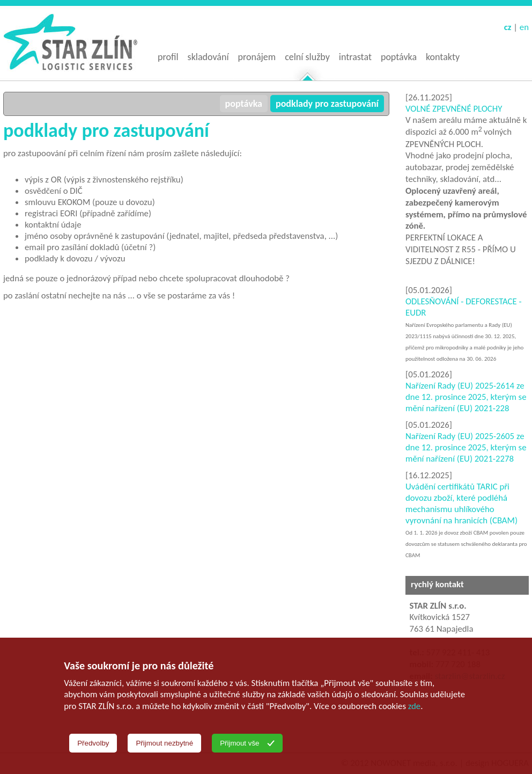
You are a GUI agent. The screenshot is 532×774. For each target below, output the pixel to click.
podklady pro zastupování (327, 104)
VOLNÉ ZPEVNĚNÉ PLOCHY (454, 109)
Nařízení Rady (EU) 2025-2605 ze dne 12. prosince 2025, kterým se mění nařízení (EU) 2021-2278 (466, 447)
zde (414, 706)
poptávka (244, 104)
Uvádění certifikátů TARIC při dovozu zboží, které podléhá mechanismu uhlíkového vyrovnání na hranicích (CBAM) (461, 503)
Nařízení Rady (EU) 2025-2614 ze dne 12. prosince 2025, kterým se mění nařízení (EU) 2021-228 (466, 397)
